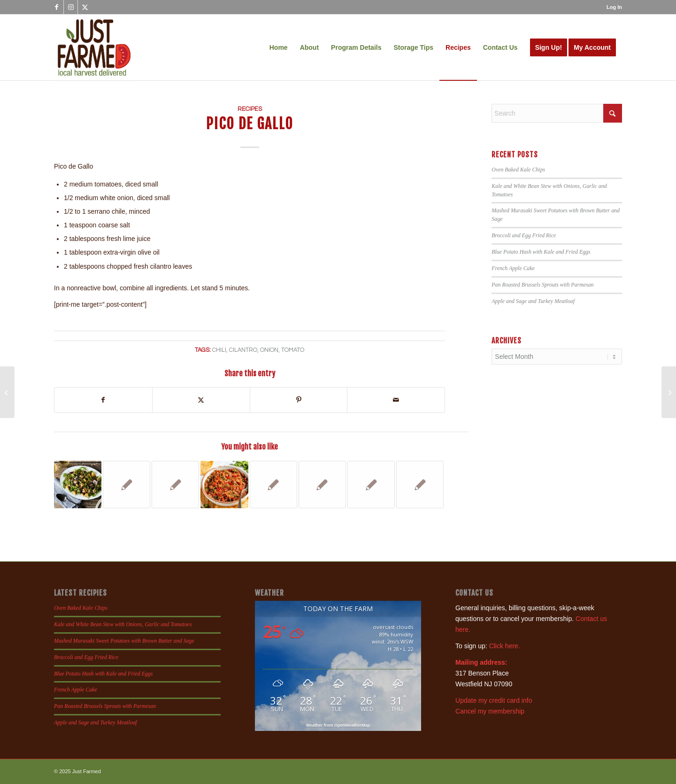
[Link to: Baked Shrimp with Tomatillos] (273, 485)
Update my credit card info (494, 700)
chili (219, 350)
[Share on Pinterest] (299, 400)
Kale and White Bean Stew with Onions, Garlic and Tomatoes (123, 624)
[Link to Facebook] (57, 7)
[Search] (557, 113)
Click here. (505, 646)
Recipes (250, 109)
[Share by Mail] (396, 400)
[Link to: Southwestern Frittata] (175, 485)
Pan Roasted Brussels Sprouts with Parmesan (542, 285)
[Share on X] (201, 400)
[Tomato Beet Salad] (7, 392)
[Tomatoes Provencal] (669, 392)
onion (269, 350)
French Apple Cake (513, 268)
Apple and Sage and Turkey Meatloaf (533, 301)
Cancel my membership (490, 711)
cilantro (243, 350)
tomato (293, 350)
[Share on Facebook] (103, 400)
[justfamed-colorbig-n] (94, 47)
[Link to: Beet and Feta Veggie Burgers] (420, 485)
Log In (614, 7)
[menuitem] (612, 7)
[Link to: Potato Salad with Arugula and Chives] (78, 485)
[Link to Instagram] (71, 7)
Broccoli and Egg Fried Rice (524, 235)
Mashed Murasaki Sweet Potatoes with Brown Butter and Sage (124, 641)
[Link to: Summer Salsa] (224, 485)
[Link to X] (85, 7)
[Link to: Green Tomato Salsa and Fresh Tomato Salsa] (127, 485)
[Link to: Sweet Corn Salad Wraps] (371, 485)
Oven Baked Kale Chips (518, 170)
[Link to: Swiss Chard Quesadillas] (322, 485)
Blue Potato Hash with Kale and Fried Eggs (541, 252)
